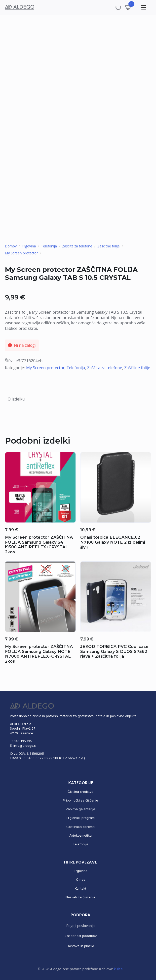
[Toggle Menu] (143, 7)
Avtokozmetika (80, 835)
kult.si (118, 969)
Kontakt (80, 888)
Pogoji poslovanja (80, 926)
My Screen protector (21, 253)
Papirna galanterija (80, 809)
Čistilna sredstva (80, 792)
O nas (81, 879)
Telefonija (49, 246)
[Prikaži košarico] (128, 7)
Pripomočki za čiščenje (80, 800)
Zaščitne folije (108, 246)
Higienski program (81, 818)
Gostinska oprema (80, 827)
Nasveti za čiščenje (80, 897)
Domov (11, 246)
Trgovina (29, 246)
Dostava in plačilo (80, 946)
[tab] (16, 399)
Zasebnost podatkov (81, 936)
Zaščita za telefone (77, 246)
